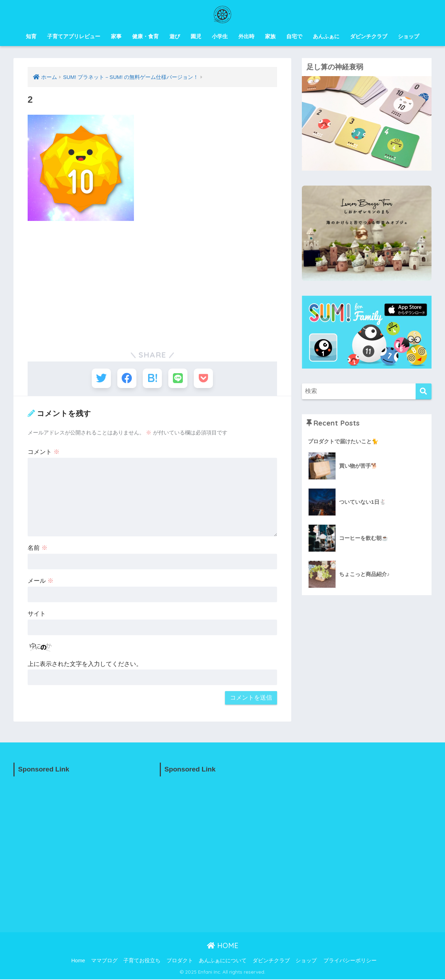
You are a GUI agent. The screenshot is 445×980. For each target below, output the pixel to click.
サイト (37, 614)
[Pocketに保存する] (205, 379)
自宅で (294, 36)
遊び (175, 36)
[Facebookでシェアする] (126, 379)
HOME (223, 946)
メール (41, 582)
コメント (44, 453)
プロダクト (180, 961)
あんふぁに (326, 36)
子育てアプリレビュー (74, 36)
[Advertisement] (152, 280)
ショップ (409, 36)
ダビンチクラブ (369, 36)
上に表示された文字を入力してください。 (85, 664)
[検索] (424, 391)
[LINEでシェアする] (178, 379)
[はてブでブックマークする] (153, 379)
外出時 (246, 36)
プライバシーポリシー (350, 961)
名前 (38, 549)
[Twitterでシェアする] (100, 379)
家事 (116, 36)
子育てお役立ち (142, 961)
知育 (31, 36)
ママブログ (104, 961)
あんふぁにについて (223, 961)
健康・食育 (145, 36)
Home (78, 961)
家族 (270, 36)
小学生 (220, 36)
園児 (196, 36)
